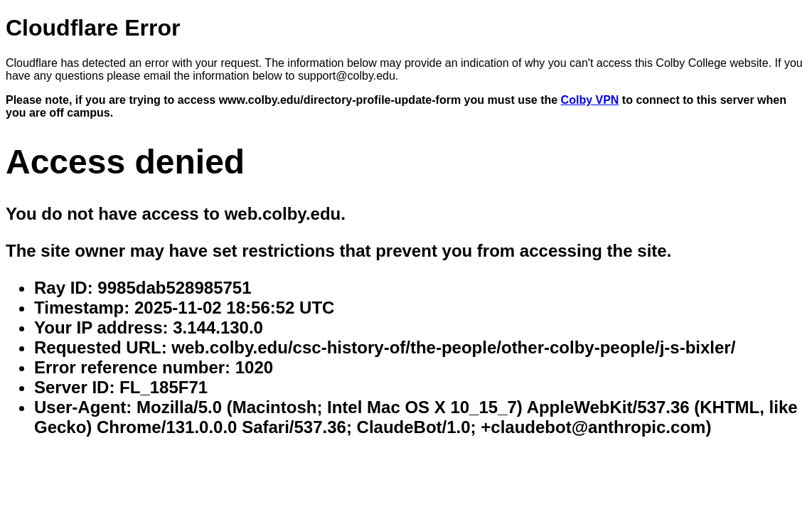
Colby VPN (590, 100)
